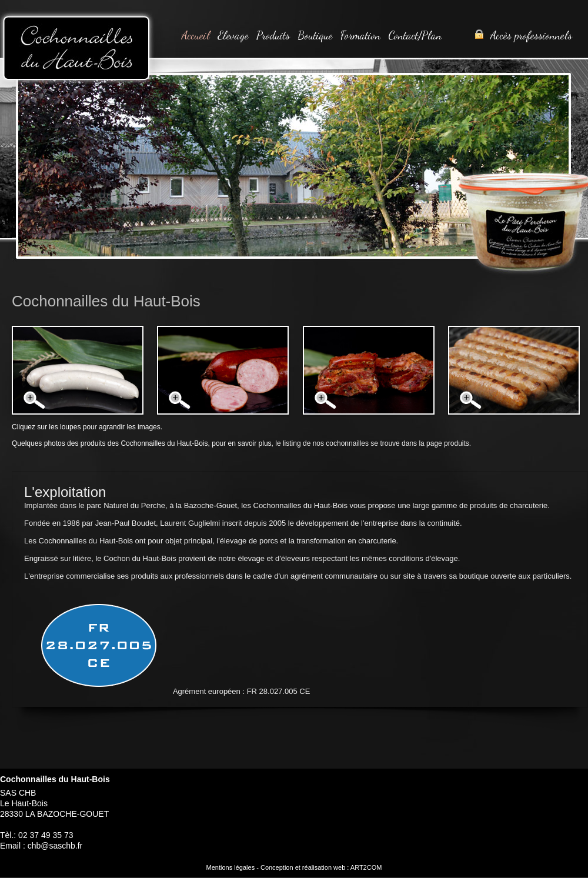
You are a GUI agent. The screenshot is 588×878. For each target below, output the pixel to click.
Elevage (233, 35)
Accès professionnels (523, 35)
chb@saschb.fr (55, 846)
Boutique (315, 35)
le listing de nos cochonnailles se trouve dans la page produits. (372, 443)
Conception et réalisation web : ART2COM (321, 867)
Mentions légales (231, 867)
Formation (360, 35)
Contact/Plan (415, 35)
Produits (273, 35)
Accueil (196, 35)
